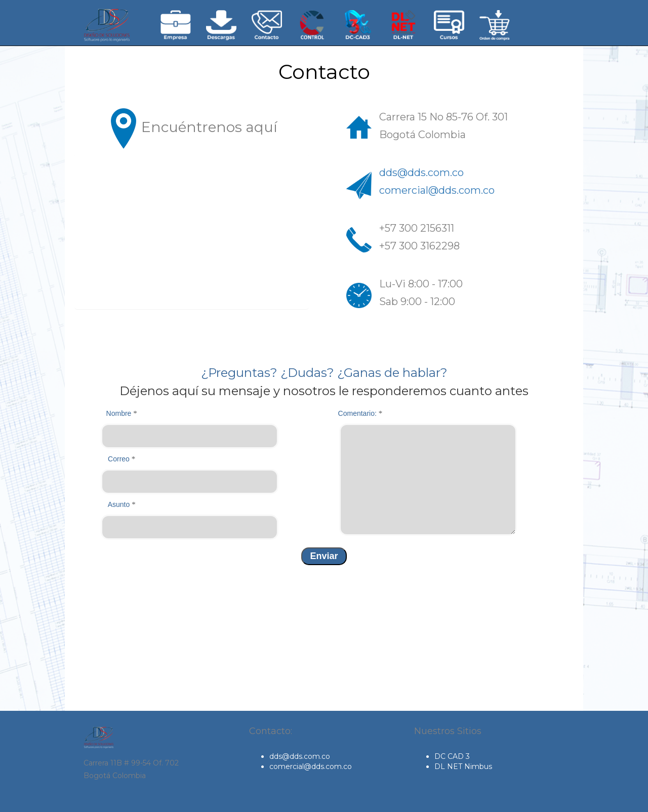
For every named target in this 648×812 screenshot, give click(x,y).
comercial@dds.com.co (437, 190)
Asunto (122, 504)
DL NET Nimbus (463, 766)
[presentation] (147, 585)
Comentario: (360, 413)
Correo (121, 459)
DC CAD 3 (452, 756)
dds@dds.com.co (421, 173)
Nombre (122, 413)
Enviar (324, 556)
